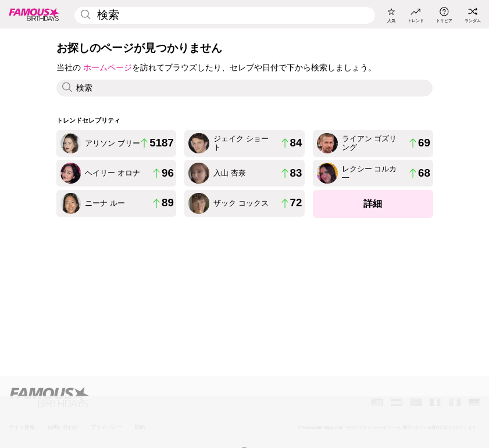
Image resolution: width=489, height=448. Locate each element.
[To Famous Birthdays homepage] (34, 14)
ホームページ (108, 67)
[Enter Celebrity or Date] (224, 15)
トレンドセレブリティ (88, 120)
